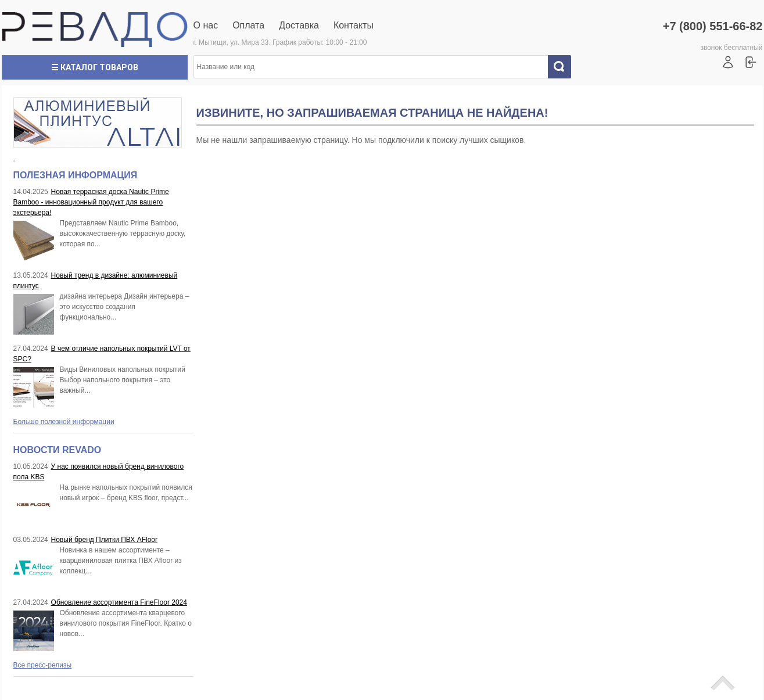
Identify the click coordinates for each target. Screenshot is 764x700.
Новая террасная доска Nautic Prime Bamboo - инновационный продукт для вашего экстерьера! (91, 202)
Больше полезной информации (64, 422)
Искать (564, 67)
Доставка (299, 25)
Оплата (248, 25)
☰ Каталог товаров (95, 67)
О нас (206, 25)
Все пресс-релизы (43, 665)
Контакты (354, 25)
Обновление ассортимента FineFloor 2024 (119, 602)
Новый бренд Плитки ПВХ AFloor (104, 540)
